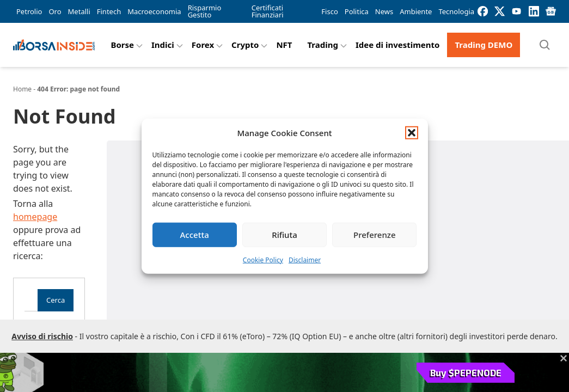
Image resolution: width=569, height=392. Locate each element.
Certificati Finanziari (268, 11)
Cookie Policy (263, 259)
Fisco (329, 11)
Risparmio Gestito (205, 11)
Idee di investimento (398, 45)
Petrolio (29, 11)
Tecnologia (456, 11)
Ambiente (416, 11)
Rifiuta (284, 235)
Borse (122, 45)
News (384, 11)
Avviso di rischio (42, 336)
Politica (357, 11)
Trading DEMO (484, 45)
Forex (203, 45)
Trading (323, 45)
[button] (412, 133)
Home (22, 89)
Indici (163, 45)
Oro (55, 11)
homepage (35, 217)
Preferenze (375, 235)
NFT (284, 45)
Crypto (245, 45)
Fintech (109, 11)
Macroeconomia (154, 11)
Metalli (79, 11)
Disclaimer (305, 259)
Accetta (195, 235)
